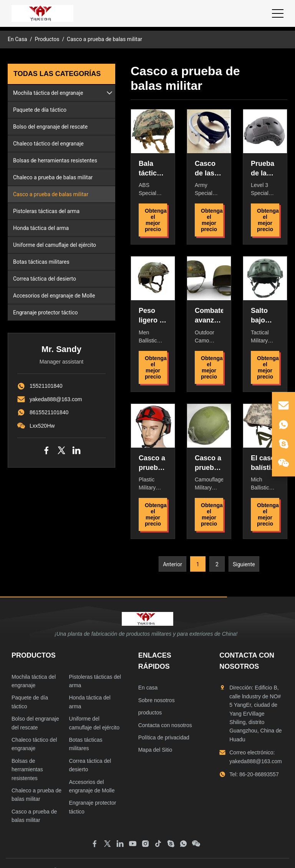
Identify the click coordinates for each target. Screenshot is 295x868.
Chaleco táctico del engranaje (48, 144)
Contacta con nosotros (165, 725)
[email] (283, 405)
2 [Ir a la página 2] (217, 564)
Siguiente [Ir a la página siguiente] (244, 564)
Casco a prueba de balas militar (51, 194)
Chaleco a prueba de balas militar (53, 177)
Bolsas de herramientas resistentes (55, 160)
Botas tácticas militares (41, 262)
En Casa (17, 39)
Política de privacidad (164, 737)
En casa (148, 688)
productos (150, 713)
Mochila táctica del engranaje (48, 93)
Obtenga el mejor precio (156, 220)
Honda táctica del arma (41, 228)
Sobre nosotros (157, 700)
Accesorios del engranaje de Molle (54, 296)
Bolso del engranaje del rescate (50, 127)
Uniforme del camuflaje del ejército (55, 245)
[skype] (283, 444)
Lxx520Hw (42, 426)
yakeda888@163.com (56, 399)
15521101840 (46, 386)
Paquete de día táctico (40, 110)
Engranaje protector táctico (45, 312)
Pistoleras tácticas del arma (46, 211)
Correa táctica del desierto (45, 279)
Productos (47, 39)
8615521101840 (49, 412)
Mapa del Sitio (155, 750)
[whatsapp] (283, 425)
